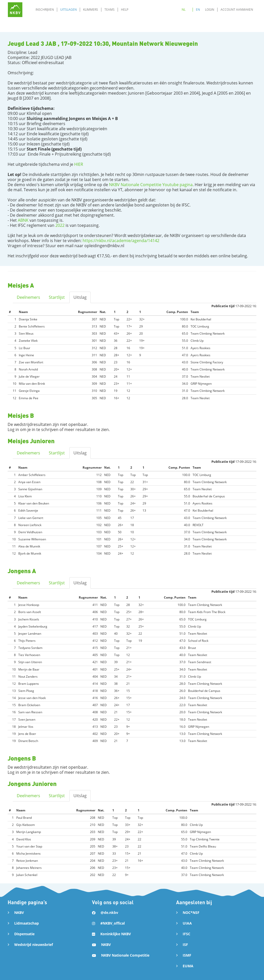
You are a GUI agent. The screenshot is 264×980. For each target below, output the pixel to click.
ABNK (23, 220)
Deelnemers (28, 297)
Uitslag (80, 297)
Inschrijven (45, 10)
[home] (15, 10)
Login (210, 10)
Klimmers (91, 10)
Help (125, 10)
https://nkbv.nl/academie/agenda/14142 (121, 241)
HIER (79, 164)
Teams (110, 10)
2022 (60, 225)
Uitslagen (68, 10)
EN (198, 10)
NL (184, 10)
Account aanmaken (237, 10)
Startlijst (57, 297)
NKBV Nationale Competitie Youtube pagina (150, 185)
